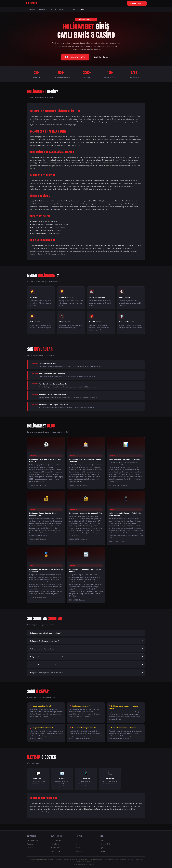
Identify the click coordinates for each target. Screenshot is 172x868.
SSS (68, 9)
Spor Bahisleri (56, 840)
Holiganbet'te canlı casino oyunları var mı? (86, 657)
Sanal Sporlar (56, 851)
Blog (61, 9)
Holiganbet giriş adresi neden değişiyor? (86, 633)
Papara (102, 840)
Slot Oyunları (56, 848)
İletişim (82, 9)
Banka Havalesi (105, 844)
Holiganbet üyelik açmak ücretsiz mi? (86, 641)
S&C (74, 9)
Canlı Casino (55, 844)
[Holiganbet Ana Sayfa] (32, 3)
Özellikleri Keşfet (101, 57)
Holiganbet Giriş (33, 840)
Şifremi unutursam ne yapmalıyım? (86, 665)
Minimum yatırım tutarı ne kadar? (86, 649)
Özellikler (42, 9)
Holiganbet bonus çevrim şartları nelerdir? (86, 673)
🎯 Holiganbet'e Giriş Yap (75, 57)
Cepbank (102, 851)
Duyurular (52, 9)
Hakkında (32, 9)
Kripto (102, 848)
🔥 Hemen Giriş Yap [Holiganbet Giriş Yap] (137, 3)
